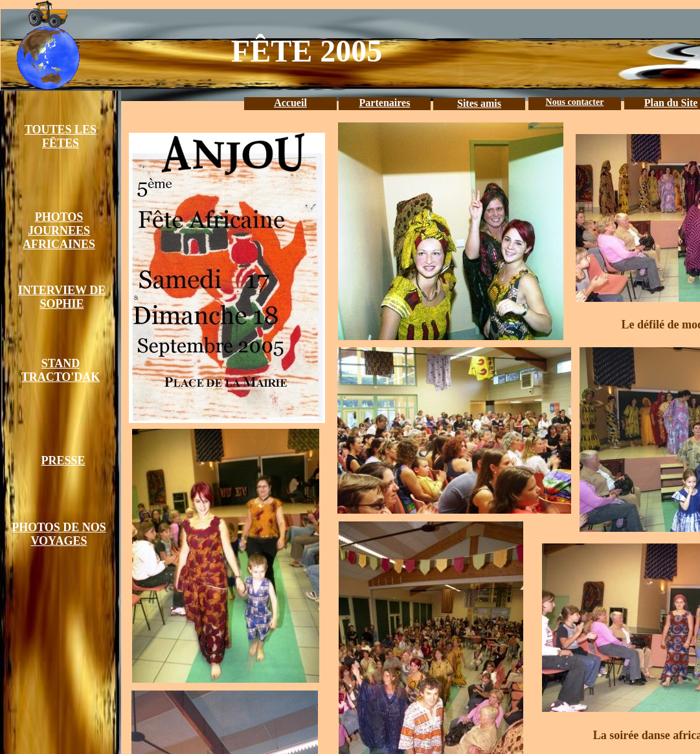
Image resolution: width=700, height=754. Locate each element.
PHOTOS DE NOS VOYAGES (59, 534)
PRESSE (63, 461)
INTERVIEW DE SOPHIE (62, 297)
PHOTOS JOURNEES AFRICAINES (59, 231)
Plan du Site (671, 103)
